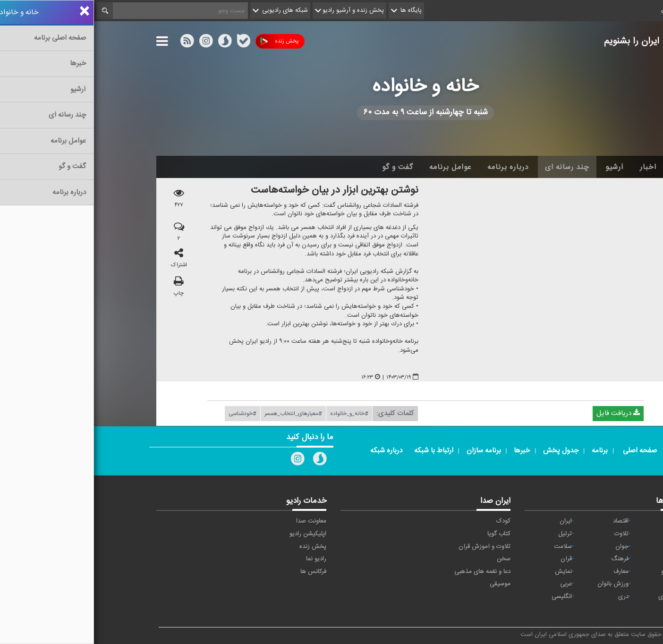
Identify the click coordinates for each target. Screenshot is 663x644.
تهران (584, 547)
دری (529, 597)
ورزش (584, 584)
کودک (409, 521)
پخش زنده (185, 41)
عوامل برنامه (356, 167)
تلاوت (527, 534)
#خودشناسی (149, 414)
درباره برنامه (414, 167)
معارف (527, 572)
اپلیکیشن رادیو (214, 534)
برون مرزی (578, 597)
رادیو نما (222, 559)
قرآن (472, 559)
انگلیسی (468, 597)
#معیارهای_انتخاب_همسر (199, 414)
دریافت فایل (524, 414)
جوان (528, 547)
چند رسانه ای (473, 167)
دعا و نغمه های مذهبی (388, 572)
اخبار (554, 167)
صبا (587, 559)
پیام (586, 534)
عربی (472, 584)
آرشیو (521, 167)
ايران (472, 521)
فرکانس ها (219, 572)
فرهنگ (526, 559)
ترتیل (471, 534)
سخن (410, 559)
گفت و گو (304, 167)
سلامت (469, 547)
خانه (586, 167)
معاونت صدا (217, 521)
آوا (588, 521)
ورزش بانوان (519, 584)
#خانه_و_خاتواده (255, 414)
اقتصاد (527, 521)
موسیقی (406, 584)
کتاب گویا (405, 534)
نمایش (469, 572)
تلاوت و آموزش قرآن (391, 547)
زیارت (584, 609)
